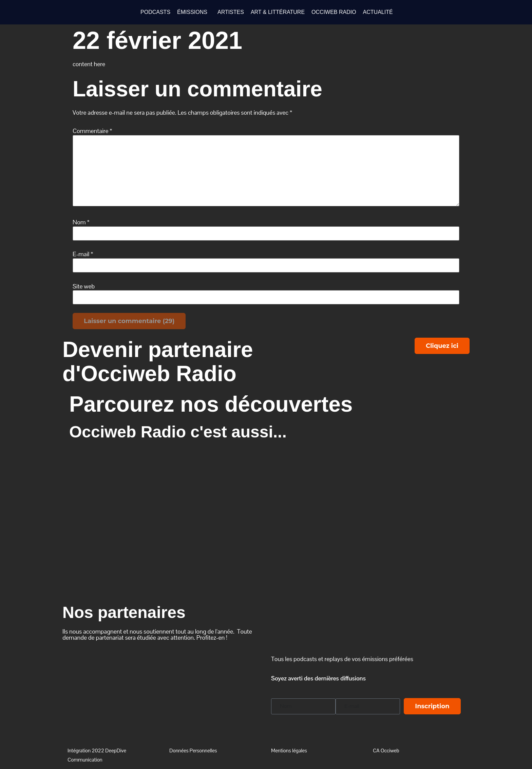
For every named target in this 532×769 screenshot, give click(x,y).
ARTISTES (231, 12)
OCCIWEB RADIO (334, 12)
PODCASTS (155, 12)
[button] (194, 12)
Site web (84, 286)
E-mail (83, 254)
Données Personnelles (193, 751)
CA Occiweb (386, 751)
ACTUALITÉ (378, 12)
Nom (81, 222)
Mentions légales (289, 751)
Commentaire (92, 131)
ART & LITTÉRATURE (278, 12)
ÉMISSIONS (192, 12)
